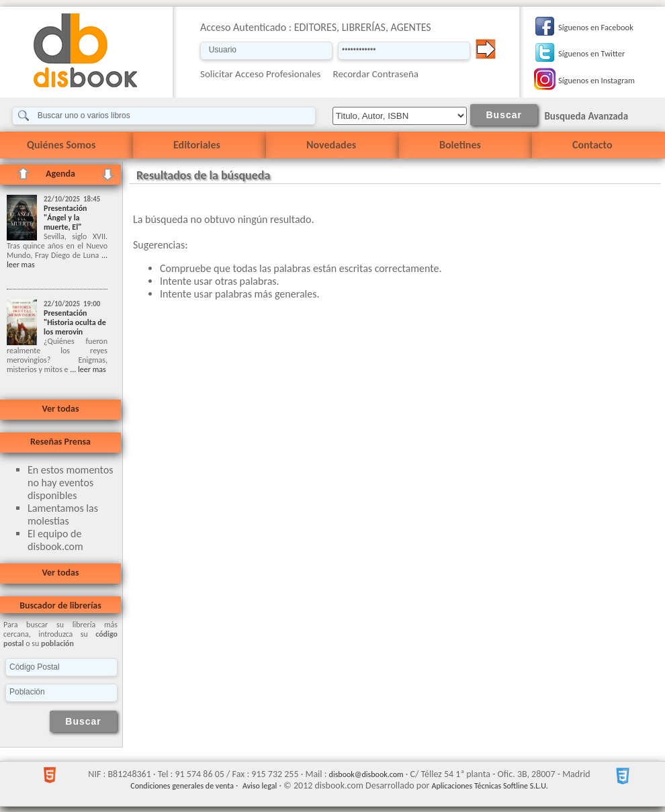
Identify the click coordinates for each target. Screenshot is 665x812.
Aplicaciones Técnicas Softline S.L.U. (490, 786)
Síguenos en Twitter (591, 53)
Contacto (592, 145)
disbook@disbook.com (366, 774)
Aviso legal (260, 786)
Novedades (331, 145)
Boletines (460, 145)
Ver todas (60, 409)
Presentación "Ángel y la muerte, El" (65, 218)
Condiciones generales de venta (182, 786)
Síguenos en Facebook (596, 27)
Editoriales (197, 145)
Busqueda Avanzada (586, 116)
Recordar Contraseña (376, 74)
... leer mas (87, 369)
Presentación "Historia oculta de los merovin (75, 322)
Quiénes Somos (61, 145)
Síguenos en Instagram (596, 80)
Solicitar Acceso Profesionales (261, 74)
